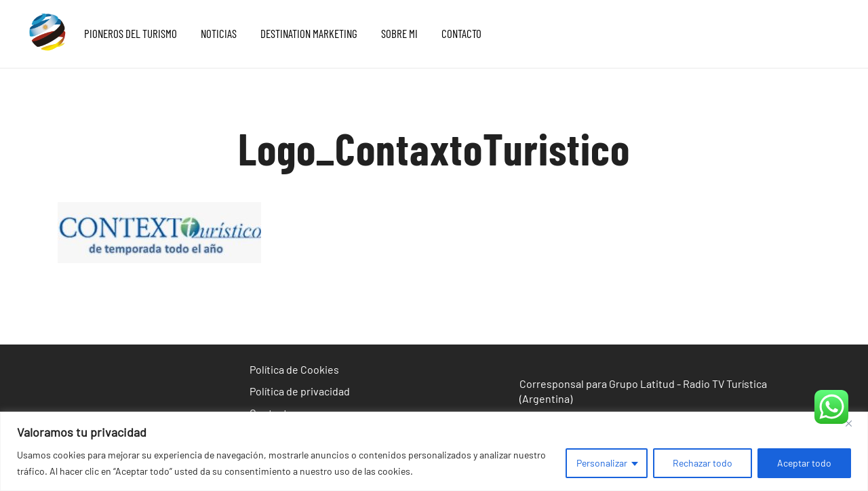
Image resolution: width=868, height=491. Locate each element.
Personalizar (602, 463)
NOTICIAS (219, 33)
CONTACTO (461, 33)
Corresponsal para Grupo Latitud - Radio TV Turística (643, 384)
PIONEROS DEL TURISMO (131, 33)
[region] (434, 451)
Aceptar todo (804, 463)
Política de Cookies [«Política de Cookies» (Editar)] (294, 369)
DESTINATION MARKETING (309, 33)
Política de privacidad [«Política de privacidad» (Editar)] (300, 391)
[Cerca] (854, 423)
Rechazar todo (703, 463)
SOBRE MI (399, 33)
